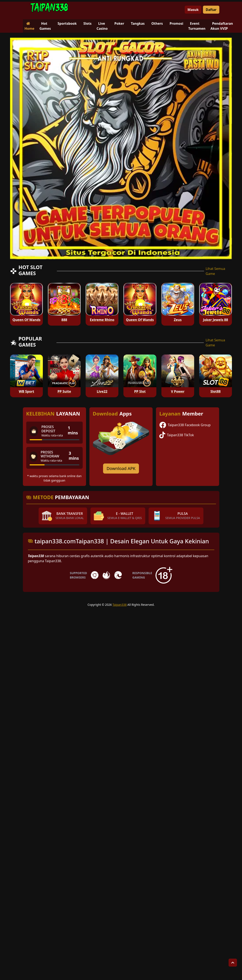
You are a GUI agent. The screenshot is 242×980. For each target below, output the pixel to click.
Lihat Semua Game (215, 271)
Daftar (211, 10)
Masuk (193, 10)
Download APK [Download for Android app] (121, 468)
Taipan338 (120, 605)
